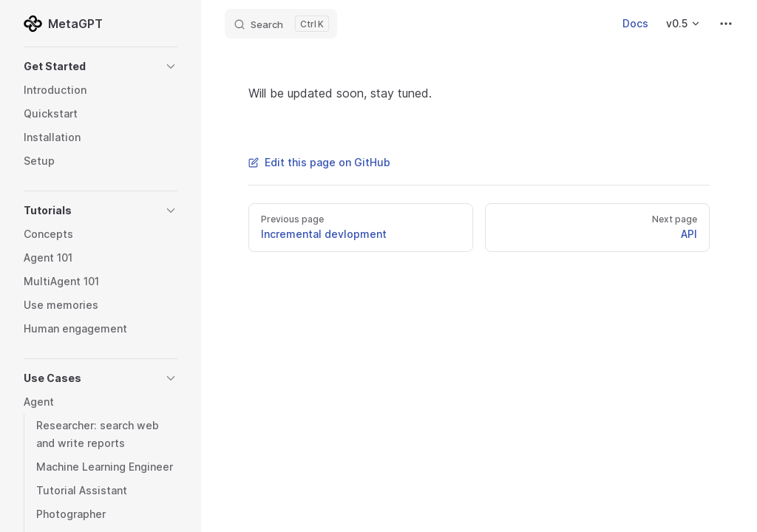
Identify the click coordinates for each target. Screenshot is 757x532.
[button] (101, 66)
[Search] (281, 24)
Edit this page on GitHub (319, 162)
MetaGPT (63, 24)
